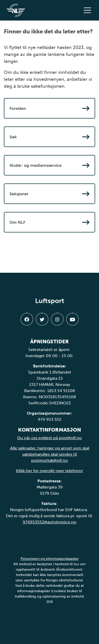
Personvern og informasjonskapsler (50, 559)
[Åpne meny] (89, 10)
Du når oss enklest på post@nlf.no (49, 438)
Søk (49, 137)
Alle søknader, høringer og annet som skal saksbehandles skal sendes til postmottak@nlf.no (50, 454)
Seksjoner (49, 194)
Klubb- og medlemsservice (49, 165)
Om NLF (49, 222)
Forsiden (49, 108)
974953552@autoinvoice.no (49, 522)
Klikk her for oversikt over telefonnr (49, 471)
